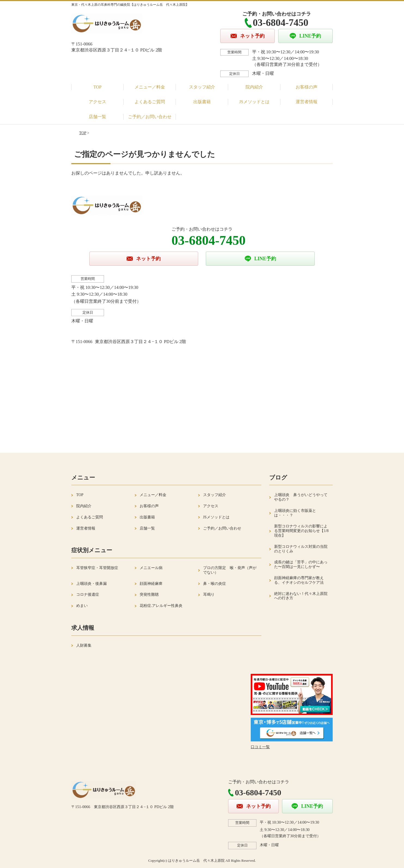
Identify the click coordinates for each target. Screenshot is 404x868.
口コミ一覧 (260, 747)
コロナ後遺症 (88, 595)
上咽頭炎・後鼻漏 (91, 584)
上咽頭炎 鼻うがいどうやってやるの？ (301, 497)
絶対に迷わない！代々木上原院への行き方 (301, 596)
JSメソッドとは (254, 102)
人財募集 (84, 645)
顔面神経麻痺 (151, 584)
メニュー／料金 (150, 87)
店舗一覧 (97, 117)
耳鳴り (209, 595)
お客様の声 (307, 87)
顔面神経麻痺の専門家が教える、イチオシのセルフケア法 (299, 580)
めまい (82, 606)
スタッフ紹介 (202, 87)
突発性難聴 (149, 595)
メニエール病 (151, 568)
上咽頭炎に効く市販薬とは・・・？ (295, 513)
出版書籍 (202, 102)
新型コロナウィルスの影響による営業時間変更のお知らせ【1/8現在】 (301, 531)
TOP (97, 87)
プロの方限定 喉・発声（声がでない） (230, 570)
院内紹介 (254, 87)
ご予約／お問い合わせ (150, 117)
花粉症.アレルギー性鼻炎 (161, 606)
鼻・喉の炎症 (215, 584)
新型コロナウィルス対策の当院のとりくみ (301, 549)
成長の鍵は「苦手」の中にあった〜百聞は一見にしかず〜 (301, 564)
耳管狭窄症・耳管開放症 (97, 568)
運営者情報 (307, 102)
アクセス (97, 102)
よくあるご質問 (150, 102)
